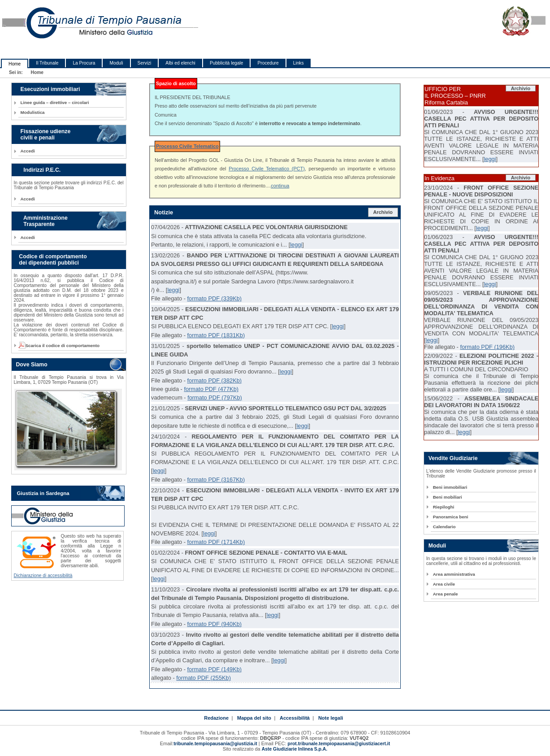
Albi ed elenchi (180, 63)
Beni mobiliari (448, 497)
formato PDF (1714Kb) (216, 542)
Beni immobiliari (450, 487)
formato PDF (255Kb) (204, 678)
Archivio (383, 212)
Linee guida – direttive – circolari (55, 102)
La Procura (84, 63)
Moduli (116, 63)
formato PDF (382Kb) (214, 380)
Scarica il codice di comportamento (60, 345)
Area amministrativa (454, 574)
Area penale (446, 594)
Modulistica (33, 112)
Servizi (145, 63)
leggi (296, 245)
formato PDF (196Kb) (487, 347)
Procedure (268, 63)
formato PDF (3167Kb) (216, 480)
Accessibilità (295, 718)
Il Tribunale (47, 63)
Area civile (444, 584)
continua (280, 186)
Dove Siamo (32, 365)
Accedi (28, 151)
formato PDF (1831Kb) (216, 335)
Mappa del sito (254, 718)
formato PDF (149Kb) (214, 669)
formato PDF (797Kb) (215, 398)
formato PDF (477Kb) (211, 389)
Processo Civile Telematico (187, 146)
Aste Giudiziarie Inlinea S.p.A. (294, 749)
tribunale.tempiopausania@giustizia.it (215, 744)
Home (15, 64)
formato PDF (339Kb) (214, 298)
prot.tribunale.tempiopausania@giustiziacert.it (339, 744)
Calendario (444, 527)
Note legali (331, 718)
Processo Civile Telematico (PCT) (267, 169)
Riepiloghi (444, 507)
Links (299, 63)
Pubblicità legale (227, 63)
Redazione (216, 718)
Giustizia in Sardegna (43, 493)
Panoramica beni (451, 517)
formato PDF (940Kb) (214, 624)
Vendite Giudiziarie (453, 458)
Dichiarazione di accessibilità (43, 576)
